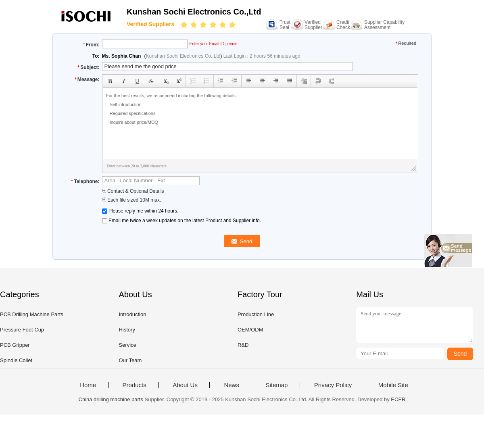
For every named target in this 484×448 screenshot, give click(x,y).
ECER (398, 399)
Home (88, 385)
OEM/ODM (250, 330)
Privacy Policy (333, 385)
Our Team (130, 360)
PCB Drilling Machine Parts (32, 314)
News (232, 385)
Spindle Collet (16, 360)
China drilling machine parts (111, 399)
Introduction (132, 314)
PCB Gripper (15, 345)
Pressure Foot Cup (22, 330)
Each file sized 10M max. (132, 200)
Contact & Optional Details (133, 191)
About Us (185, 385)
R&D (243, 345)
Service (127, 345)
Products (135, 385)
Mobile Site (393, 385)
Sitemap (276, 385)
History (127, 330)
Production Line (256, 314)
